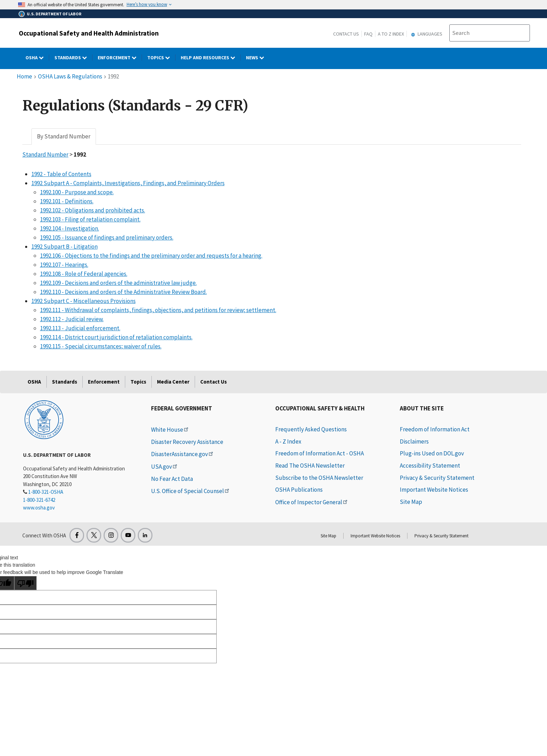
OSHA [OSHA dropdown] (37, 58)
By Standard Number (64, 136)
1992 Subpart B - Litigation (65, 247)
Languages (426, 34)
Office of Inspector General (312, 502)
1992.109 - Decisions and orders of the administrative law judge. (118, 283)
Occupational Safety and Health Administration (89, 33)
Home (24, 76)
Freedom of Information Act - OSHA (320, 453)
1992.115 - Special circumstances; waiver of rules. (101, 346)
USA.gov (165, 467)
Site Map (411, 502)
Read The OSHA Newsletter (310, 466)
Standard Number (45, 154)
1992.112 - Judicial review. (72, 319)
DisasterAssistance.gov (183, 454)
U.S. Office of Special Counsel (191, 491)
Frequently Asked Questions (311, 429)
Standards (65, 382)
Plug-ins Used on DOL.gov (432, 453)
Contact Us (346, 34)
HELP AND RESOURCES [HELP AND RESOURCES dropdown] (211, 58)
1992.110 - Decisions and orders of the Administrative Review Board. (123, 292)
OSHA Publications (299, 490)
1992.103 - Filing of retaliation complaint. (90, 219)
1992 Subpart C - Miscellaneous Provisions (84, 301)
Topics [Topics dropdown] (161, 58)
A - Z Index (288, 441)
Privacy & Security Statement (437, 478)
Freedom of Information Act (435, 429)
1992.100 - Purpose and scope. (77, 192)
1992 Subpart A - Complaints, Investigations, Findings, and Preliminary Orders (128, 183)
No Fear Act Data (172, 479)
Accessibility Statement (430, 466)
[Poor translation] (25, 583)
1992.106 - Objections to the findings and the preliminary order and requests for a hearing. (151, 256)
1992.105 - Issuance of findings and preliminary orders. (107, 237)
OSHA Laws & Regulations (70, 76)
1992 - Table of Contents (61, 174)
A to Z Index (391, 34)
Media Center (173, 382)
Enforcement (104, 382)
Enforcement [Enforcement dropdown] (120, 58)
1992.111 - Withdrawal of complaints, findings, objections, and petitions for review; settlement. (158, 310)
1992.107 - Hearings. (64, 265)
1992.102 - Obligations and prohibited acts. (93, 210)
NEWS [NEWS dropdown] (258, 58)
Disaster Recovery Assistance (187, 442)
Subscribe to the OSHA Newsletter (319, 478)
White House (170, 430)
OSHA (34, 382)
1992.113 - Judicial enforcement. (80, 328)
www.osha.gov (39, 508)
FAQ (368, 34)
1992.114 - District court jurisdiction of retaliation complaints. (116, 337)
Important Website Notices (434, 490)
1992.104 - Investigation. (70, 228)
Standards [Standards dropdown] (73, 58)
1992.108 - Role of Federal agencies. (84, 274)
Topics (138, 382)
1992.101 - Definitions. (67, 201)
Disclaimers (414, 441)
